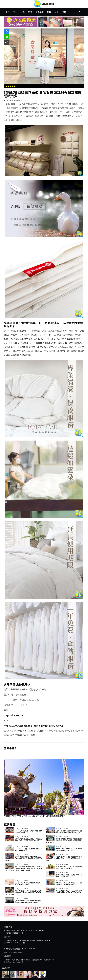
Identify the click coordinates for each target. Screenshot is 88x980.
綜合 (49, 12)
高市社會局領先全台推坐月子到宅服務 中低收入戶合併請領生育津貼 (29, 840)
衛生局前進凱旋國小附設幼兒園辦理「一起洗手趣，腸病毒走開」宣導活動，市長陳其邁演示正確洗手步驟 (24, 868)
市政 (15, 12)
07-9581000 (14, 933)
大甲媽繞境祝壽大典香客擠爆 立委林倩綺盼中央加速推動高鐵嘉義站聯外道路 (24, 859)
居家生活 (40, 12)
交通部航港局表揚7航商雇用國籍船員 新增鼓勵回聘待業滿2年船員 (28, 902)
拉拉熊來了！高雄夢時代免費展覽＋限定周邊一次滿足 (29, 884)
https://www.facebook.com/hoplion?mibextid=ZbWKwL (34, 726)
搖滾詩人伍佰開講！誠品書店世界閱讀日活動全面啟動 (69, 876)
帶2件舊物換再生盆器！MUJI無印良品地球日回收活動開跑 (69, 868)
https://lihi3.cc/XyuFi (15, 715)
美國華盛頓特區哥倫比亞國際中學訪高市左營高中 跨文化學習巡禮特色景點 (64, 859)
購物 (64, 12)
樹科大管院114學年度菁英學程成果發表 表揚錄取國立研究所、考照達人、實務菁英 (23, 893)
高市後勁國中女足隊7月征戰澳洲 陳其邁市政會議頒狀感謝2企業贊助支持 (64, 893)
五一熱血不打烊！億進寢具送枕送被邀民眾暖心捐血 (29, 850)
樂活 (30, 12)
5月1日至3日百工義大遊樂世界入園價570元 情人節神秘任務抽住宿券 (35, 816)
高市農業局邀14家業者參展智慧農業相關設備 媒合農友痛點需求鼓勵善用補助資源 (64, 841)
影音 (57, 12)
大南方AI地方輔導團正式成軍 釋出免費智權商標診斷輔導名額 (69, 850)
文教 (23, 12)
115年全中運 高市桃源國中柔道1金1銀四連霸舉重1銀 (29, 832)
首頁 (8, 12)
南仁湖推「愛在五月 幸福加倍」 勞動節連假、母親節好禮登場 (69, 884)
